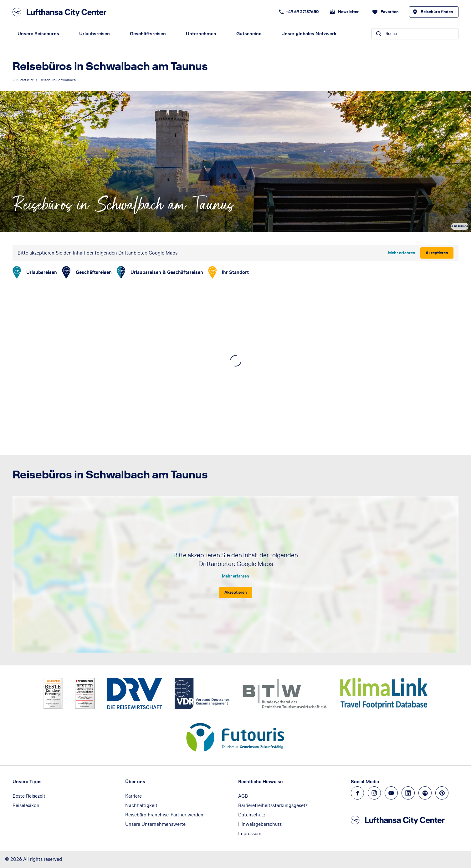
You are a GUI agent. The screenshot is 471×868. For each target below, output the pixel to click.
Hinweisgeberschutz (260, 824)
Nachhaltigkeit (141, 805)
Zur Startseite (23, 80)
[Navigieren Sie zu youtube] (391, 793)
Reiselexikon (26, 805)
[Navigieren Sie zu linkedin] (408, 793)
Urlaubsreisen (95, 34)
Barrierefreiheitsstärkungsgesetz (273, 805)
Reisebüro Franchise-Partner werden (164, 815)
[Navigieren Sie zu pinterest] (442, 793)
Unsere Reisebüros (38, 34)
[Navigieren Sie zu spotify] (425, 793)
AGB (243, 796)
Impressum (250, 833)
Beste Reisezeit (29, 796)
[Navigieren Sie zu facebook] (357, 793)
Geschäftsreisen (148, 34)
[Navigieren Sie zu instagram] (374, 793)
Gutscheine (249, 34)
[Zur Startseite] (61, 12)
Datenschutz (252, 815)
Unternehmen (201, 34)
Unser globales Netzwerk (309, 34)
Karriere (133, 796)
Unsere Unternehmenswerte (155, 824)
